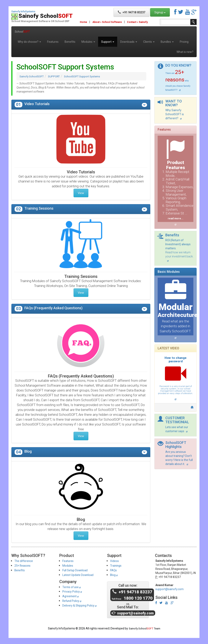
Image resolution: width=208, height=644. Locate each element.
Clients (149, 42)
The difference (25, 561)
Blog (115, 575)
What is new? (185, 52)
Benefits (70, 42)
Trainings (116, 566)
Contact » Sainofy (140, 22)
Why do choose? (29, 42)
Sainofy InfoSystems (23, 12)
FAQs (114, 570)
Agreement (71, 596)
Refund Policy (74, 601)
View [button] (81, 193)
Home (84, 22)
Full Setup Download (77, 570)
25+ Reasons (24, 566)
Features (53, 42)
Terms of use (73, 587)
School (22, 32)
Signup (160, 12)
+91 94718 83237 (132, 12)
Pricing (184, 42)
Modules (88, 42)
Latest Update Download (80, 575)
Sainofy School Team (144, 628)
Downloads (129, 42)
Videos (115, 561)
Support (108, 42)
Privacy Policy (74, 591)
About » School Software (108, 22)
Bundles (167, 42)
